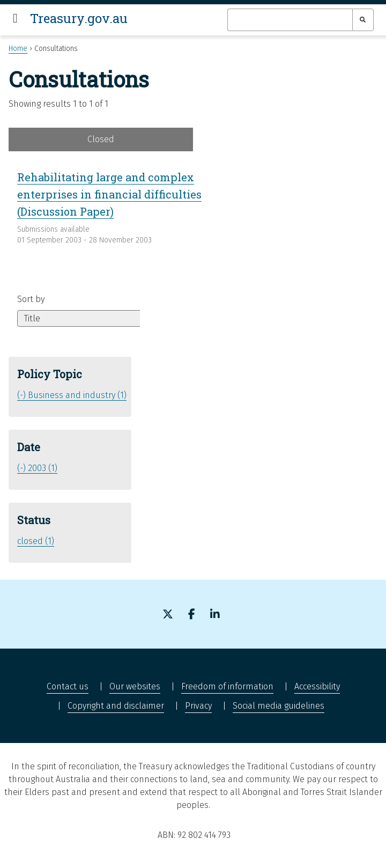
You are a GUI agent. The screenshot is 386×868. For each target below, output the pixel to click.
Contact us (68, 686)
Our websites (135, 686)
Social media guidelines (279, 706)
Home (18, 49)
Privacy (198, 706)
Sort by (31, 299)
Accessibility (317, 686)
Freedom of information (227, 686)
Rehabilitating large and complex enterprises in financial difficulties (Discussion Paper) (109, 194)
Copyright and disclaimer (116, 706)
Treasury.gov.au (79, 18)
